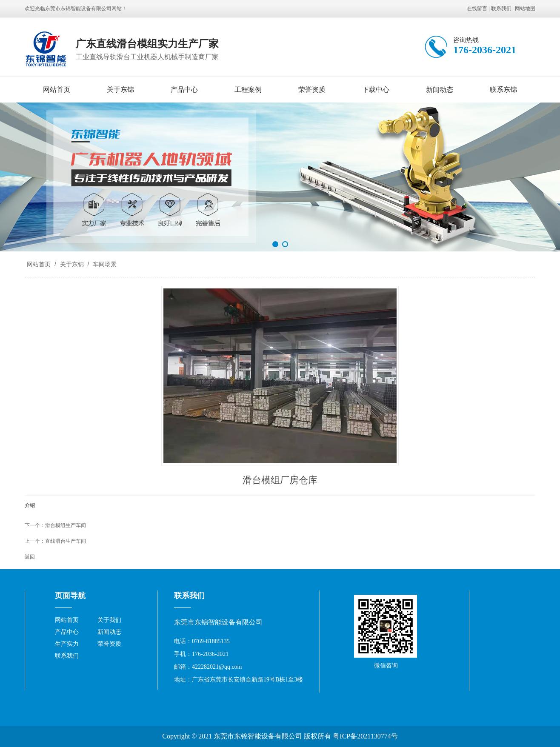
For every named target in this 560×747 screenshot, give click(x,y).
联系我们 (501, 9)
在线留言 (477, 9)
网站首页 (57, 90)
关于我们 (109, 620)
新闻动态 (440, 90)
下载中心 (376, 90)
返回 (30, 557)
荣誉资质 (312, 90)
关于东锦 (120, 90)
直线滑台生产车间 (66, 541)
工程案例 (248, 90)
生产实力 (67, 644)
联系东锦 (503, 90)
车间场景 (104, 264)
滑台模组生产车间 (66, 525)
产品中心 (184, 90)
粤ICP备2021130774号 (365, 736)
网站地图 (525, 9)
